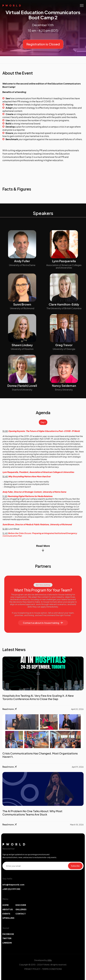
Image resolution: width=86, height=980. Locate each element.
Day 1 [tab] (43, 422)
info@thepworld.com (13, 885)
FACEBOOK (8, 934)
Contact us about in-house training (43, 623)
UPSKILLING (8, 918)
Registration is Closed (43, 44)
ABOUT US (8, 909)
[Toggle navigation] (82, 5)
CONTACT (21, 914)
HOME (6, 905)
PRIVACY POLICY (32, 969)
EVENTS (6, 914)
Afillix (50, 960)
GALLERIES (21, 909)
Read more (10, 709)
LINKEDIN (7, 943)
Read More (43, 548)
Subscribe (75, 866)
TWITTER (7, 938)
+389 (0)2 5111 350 (11, 889)
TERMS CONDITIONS (52, 969)
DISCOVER (21, 905)
